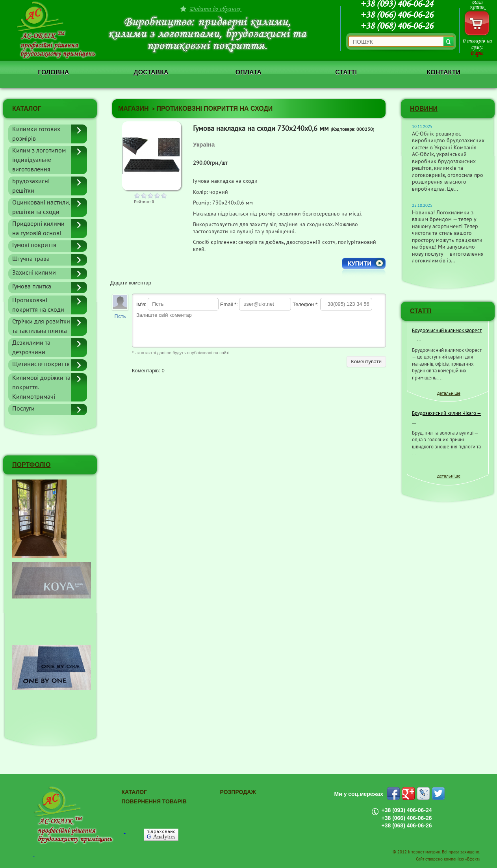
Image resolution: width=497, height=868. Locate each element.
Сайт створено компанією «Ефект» (448, 859)
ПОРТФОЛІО (31, 465)
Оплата (248, 72)
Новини (424, 109)
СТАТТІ (421, 311)
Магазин (134, 109)
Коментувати (366, 362)
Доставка (151, 72)
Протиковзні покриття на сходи (215, 109)
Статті (346, 72)
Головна (53, 72)
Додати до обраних (215, 8)
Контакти (443, 72)
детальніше (449, 393)
